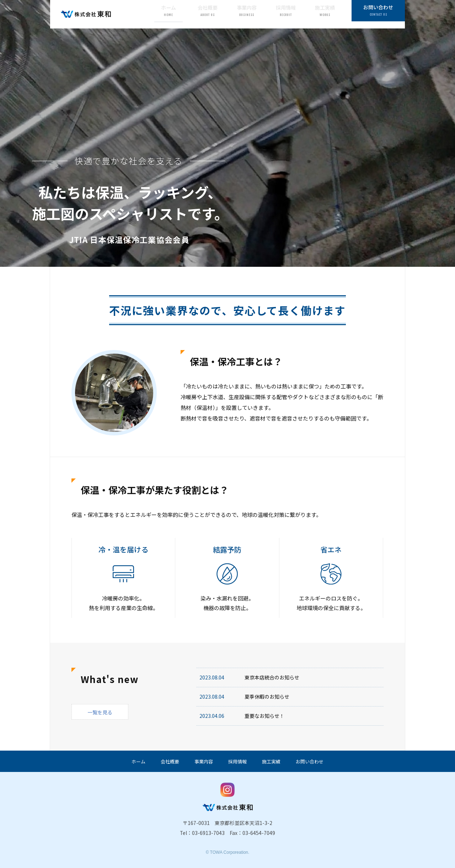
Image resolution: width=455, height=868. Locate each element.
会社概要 (208, 14)
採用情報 (286, 14)
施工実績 (325, 14)
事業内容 (247, 14)
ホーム (168, 14)
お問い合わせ (378, 14)
